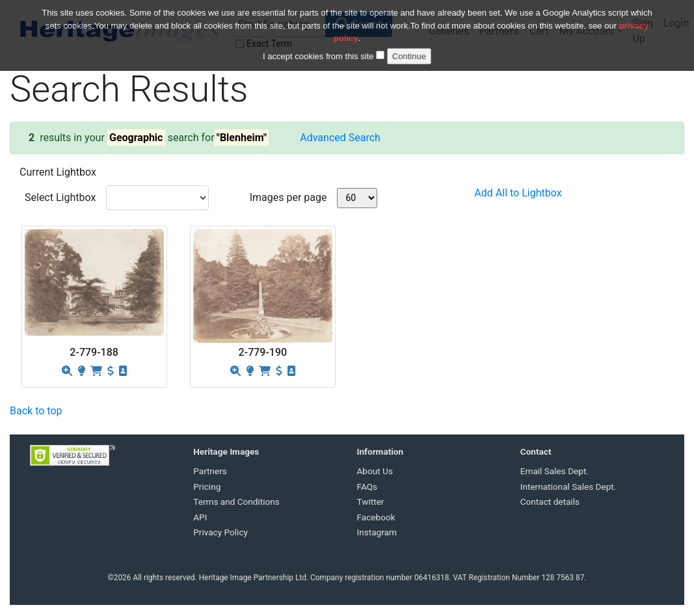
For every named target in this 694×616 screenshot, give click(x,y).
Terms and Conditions (236, 502)
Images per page (288, 197)
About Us (375, 471)
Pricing (207, 487)
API (200, 517)
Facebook (376, 517)
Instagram (377, 532)
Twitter (371, 502)
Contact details (550, 502)
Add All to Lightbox (518, 193)
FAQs (367, 487)
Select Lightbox (60, 197)
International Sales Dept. (568, 487)
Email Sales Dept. (554, 471)
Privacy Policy (220, 532)
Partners (210, 471)
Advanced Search (340, 138)
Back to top (36, 411)
